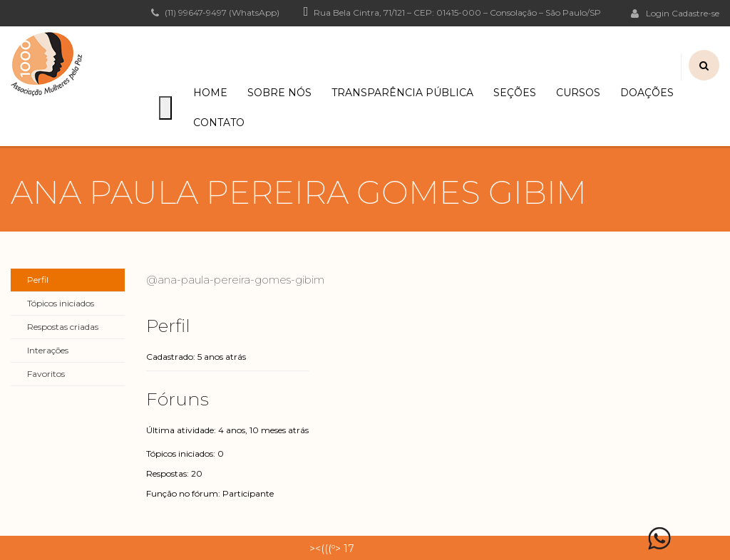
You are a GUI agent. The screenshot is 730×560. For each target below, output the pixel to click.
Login (650, 13)
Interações (48, 350)
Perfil (38, 280)
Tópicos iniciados (61, 303)
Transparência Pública (402, 93)
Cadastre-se (695, 14)
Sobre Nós (279, 93)
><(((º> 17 (332, 549)
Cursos (578, 93)
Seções (515, 93)
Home (210, 93)
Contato (219, 123)
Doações (647, 93)
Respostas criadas (63, 327)
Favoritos (46, 374)
